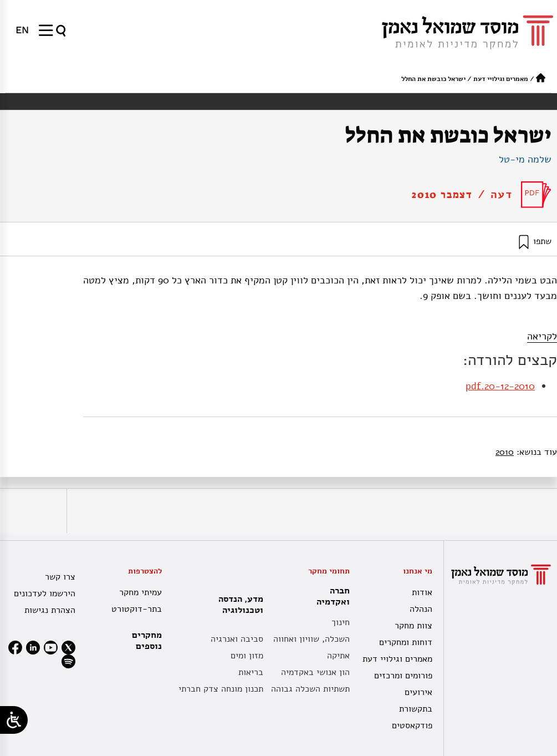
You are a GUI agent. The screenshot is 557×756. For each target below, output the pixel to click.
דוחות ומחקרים (406, 642)
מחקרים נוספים (147, 641)
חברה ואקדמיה (330, 596)
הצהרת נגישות (50, 610)
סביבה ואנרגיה (237, 639)
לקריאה (542, 336)
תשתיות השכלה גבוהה (310, 689)
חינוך (341, 622)
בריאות (251, 672)
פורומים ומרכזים (403, 676)
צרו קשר (60, 577)
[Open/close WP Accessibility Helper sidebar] (14, 720)
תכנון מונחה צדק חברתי (221, 689)
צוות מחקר (413, 626)
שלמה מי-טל (525, 159)
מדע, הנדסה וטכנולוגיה (238, 605)
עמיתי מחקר (140, 592)
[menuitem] (22, 30)
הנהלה (421, 609)
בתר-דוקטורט (137, 609)
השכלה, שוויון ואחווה (311, 639)
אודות (422, 592)
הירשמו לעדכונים (45, 593)
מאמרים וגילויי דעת (501, 79)
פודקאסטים (412, 725)
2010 (505, 452)
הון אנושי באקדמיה (315, 672)
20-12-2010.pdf (500, 386)
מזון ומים (247, 656)
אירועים (418, 692)
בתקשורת (416, 709)
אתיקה (338, 656)
